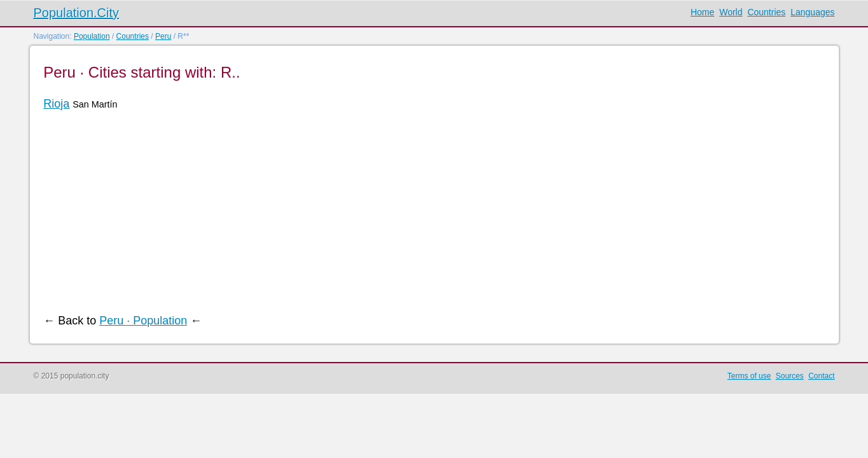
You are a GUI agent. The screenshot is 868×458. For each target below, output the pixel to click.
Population (92, 36)
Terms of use (749, 376)
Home (702, 12)
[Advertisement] (425, 212)
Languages (812, 12)
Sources (790, 376)
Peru (163, 36)
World (731, 12)
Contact (821, 376)
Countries (766, 12)
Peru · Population (143, 321)
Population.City (77, 13)
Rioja (56, 104)
